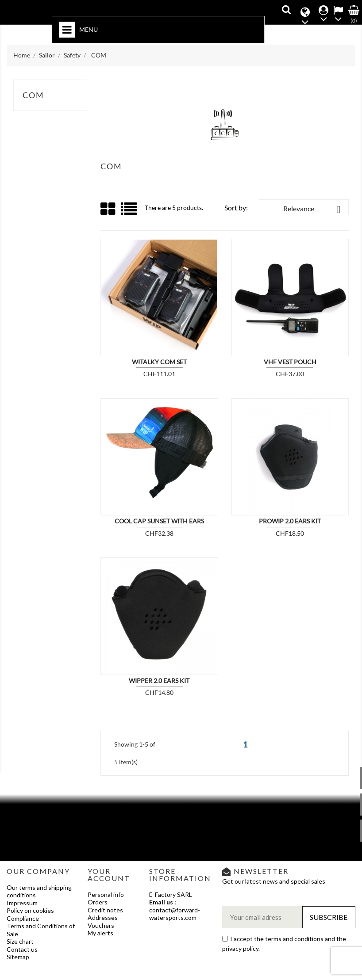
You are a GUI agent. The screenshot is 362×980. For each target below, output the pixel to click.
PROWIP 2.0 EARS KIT (290, 521)
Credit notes (105, 910)
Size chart (20, 941)
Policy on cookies (30, 910)
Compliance (23, 918)
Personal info (106, 894)
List (129, 212)
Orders (98, 902)
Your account (109, 875)
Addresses (103, 917)
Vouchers (101, 925)
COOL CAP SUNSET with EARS (159, 521)
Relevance (314, 210)
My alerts (100, 933)
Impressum (22, 903)
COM (33, 95)
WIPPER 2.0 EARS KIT (159, 681)
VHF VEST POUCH (290, 362)
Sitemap (18, 957)
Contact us (22, 949)
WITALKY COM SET (159, 362)
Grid (108, 209)
